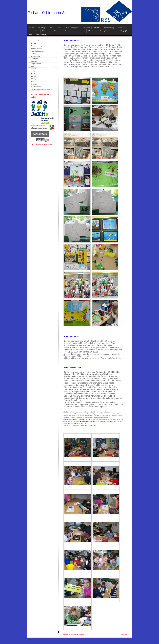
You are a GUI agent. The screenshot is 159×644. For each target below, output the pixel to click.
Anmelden (124, 635)
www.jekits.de (40, 134)
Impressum (66, 635)
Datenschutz (74, 635)
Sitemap (82, 635)
